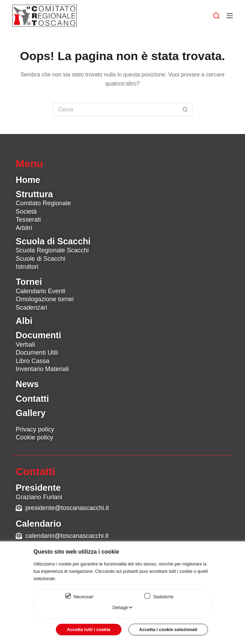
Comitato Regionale (43, 203)
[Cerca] (216, 16)
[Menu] (230, 16)
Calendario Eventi (40, 291)
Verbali (25, 345)
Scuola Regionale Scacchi (52, 250)
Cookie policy (34, 437)
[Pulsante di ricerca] (185, 110)
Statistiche (163, 597)
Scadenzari (31, 308)
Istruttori (27, 267)
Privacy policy (35, 429)
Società (26, 212)
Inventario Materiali (42, 369)
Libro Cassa (32, 361)
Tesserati (28, 220)
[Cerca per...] (116, 110)
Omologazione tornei (45, 299)
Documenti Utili (37, 353)
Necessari (84, 597)
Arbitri (24, 228)
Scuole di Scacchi (40, 259)
